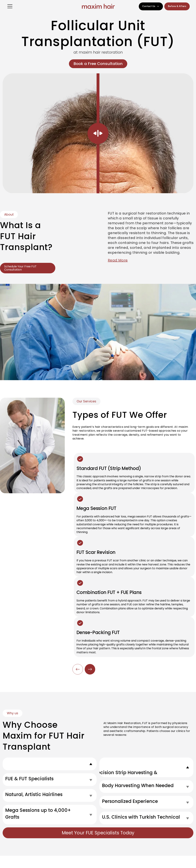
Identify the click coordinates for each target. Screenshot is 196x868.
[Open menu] (10, 6)
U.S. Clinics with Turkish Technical (141, 817)
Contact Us (151, 6)
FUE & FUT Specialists (29, 779)
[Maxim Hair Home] (98, 6)
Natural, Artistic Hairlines (34, 794)
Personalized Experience (130, 801)
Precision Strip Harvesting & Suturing (125, 776)
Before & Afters (177, 6)
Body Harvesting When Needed (138, 786)
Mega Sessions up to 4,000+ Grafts (38, 814)
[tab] (50, 764)
